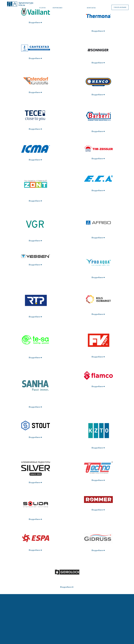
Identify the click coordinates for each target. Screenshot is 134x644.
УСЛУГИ (42, 8)
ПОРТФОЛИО (57, 8)
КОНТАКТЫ (91, 8)
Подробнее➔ (36, 23)
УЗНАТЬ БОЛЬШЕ (120, 7)
